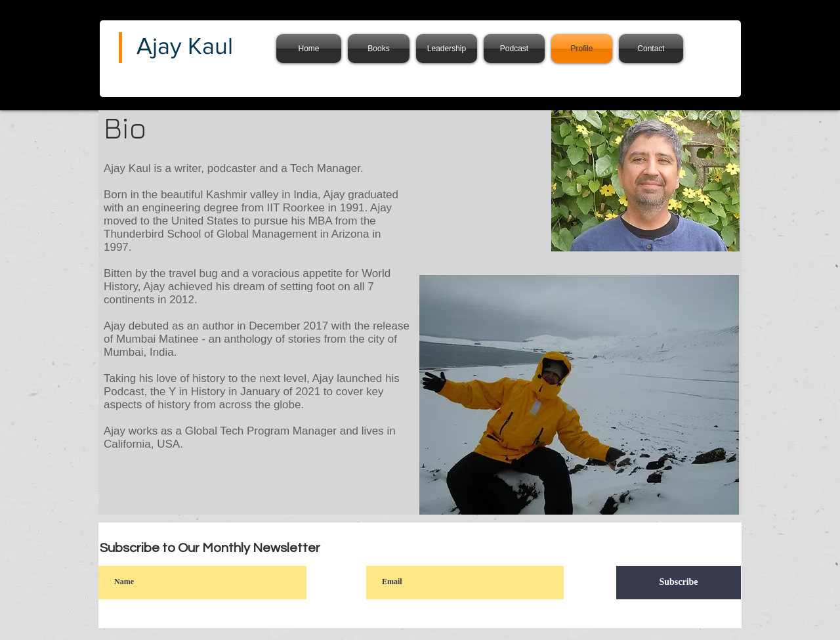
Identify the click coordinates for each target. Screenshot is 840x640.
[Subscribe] (679, 583)
